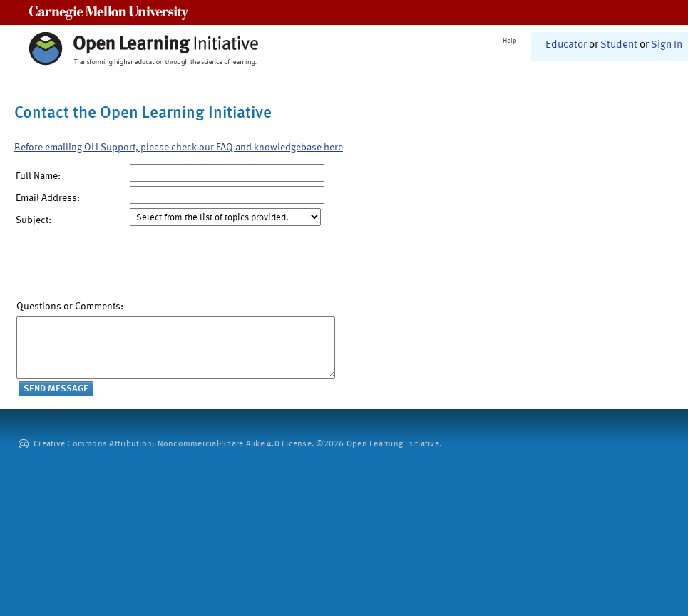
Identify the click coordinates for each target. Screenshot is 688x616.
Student (619, 45)
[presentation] (125, 267)
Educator (566, 45)
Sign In (667, 45)
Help (510, 41)
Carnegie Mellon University (109, 12)
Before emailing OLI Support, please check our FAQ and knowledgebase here (179, 148)
